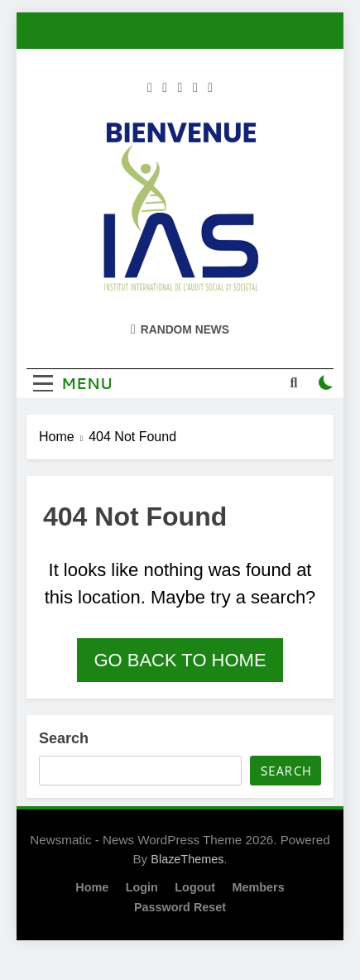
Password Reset (180, 907)
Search (64, 738)
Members (259, 887)
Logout (195, 887)
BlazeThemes (187, 859)
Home (92, 887)
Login (142, 887)
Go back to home (180, 660)
